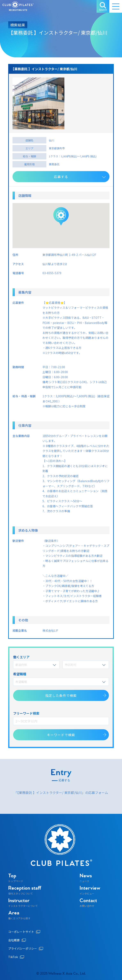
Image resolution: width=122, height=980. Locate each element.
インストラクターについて (23, 903)
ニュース (86, 878)
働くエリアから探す (19, 915)
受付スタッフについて (25, 890)
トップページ (16, 878)
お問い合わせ (88, 903)
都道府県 (36, 665)
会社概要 (17, 940)
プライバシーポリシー (26, 948)
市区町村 (85, 665)
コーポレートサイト (24, 932)
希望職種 (60, 682)
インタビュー (90, 890)
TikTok (16, 957)
